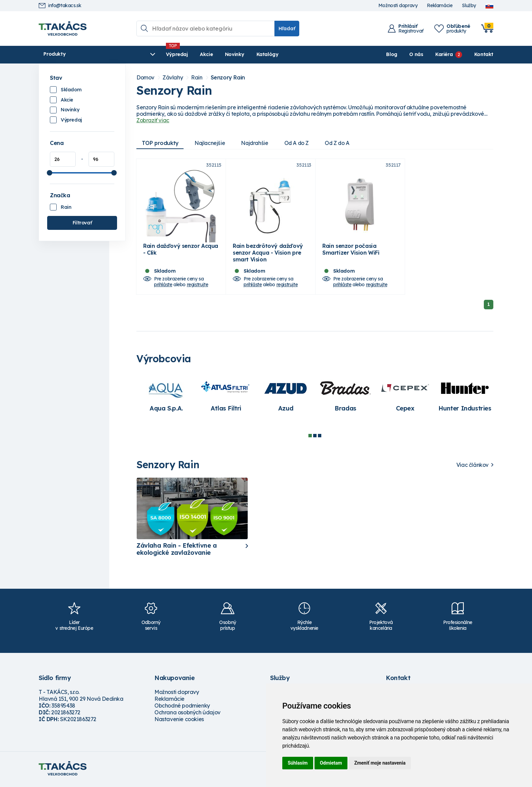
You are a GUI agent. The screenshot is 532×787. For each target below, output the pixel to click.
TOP (160, 143)
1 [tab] (310, 438)
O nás (416, 54)
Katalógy (233, 54)
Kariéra (444, 54)
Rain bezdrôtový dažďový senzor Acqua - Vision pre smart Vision (268, 255)
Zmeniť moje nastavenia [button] (380, 763)
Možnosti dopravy (398, 6)
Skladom (71, 90)
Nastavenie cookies (179, 721)
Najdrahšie (257, 143)
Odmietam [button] (331, 763)
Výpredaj (142, 54)
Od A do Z (300, 143)
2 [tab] (315, 438)
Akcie (171, 54)
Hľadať (287, 29)
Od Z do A (342, 143)
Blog (392, 54)
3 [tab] (320, 438)
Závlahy (173, 78)
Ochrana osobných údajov (187, 714)
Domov (145, 78)
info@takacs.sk (60, 6)
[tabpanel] (166, 397)
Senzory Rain (228, 78)
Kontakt (484, 54)
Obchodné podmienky (182, 708)
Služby (469, 6)
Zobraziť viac (153, 120)
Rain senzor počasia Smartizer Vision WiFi (351, 251)
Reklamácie (440, 6)
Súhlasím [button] (298, 763)
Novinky (200, 54)
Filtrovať (82, 223)
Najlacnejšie (211, 143)
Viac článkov (472, 467)
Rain (66, 207)
